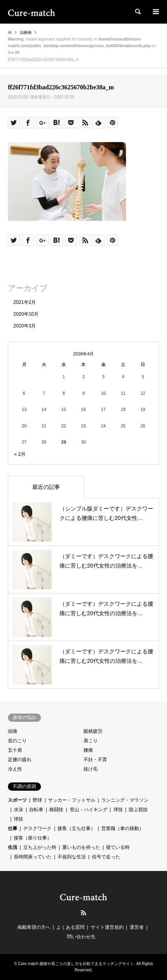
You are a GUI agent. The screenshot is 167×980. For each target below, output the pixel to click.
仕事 (13, 828)
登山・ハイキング (89, 810)
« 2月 (20, 454)
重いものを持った (81, 847)
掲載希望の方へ (34, 927)
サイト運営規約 (107, 927)
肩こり (91, 741)
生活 (13, 847)
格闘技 (56, 810)
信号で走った (106, 857)
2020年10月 (26, 314)
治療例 (26, 32)
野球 (37, 800)
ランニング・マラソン (125, 800)
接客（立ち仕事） (76, 828)
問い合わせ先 (81, 937)
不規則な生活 (72, 857)
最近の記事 (46, 487)
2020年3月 (25, 326)
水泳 (19, 810)
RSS (83, 913)
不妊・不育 (95, 760)
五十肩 (15, 750)
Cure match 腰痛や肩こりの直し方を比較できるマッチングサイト (76, 964)
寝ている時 (118, 847)
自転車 (36, 810)
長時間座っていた (33, 857)
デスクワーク (37, 828)
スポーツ (17, 800)
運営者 (137, 927)
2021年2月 (25, 302)
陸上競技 (138, 810)
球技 (118, 810)
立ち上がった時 (40, 847)
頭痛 (13, 731)
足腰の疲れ (20, 760)
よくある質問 (71, 927)
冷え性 (15, 769)
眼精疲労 (93, 731)
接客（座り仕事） (33, 838)
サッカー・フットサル (72, 800)
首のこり (17, 741)
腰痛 (88, 750)
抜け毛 (91, 769)
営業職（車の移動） (122, 828)
